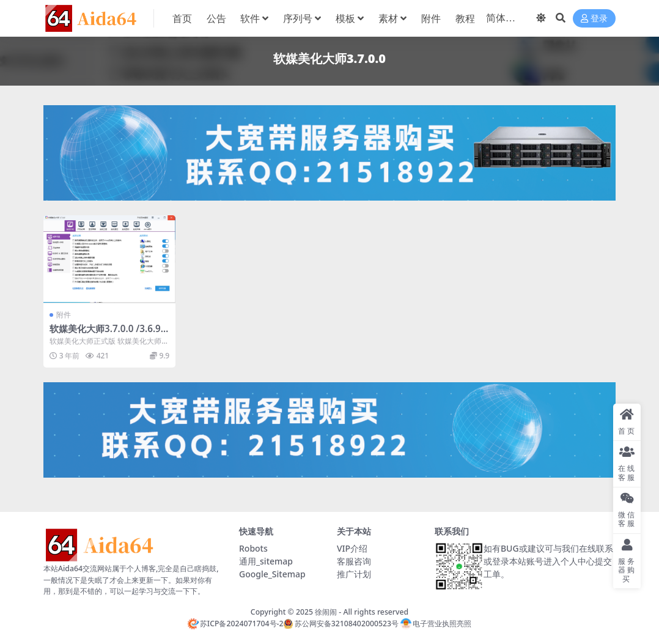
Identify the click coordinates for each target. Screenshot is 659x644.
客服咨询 (354, 561)
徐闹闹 (326, 612)
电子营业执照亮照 (436, 624)
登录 (594, 19)
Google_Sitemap (272, 574)
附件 (64, 315)
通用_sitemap (266, 561)
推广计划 (354, 574)
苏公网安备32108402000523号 (341, 624)
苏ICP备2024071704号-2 (236, 624)
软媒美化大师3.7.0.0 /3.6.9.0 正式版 (109, 334)
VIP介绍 (352, 548)
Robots (253, 548)
